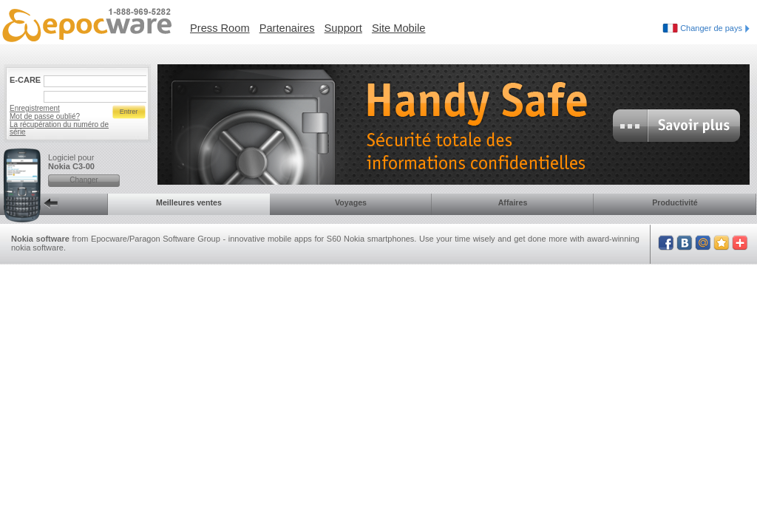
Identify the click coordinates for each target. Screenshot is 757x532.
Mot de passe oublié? (45, 116)
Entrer (129, 112)
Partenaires (287, 28)
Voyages (351, 202)
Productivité (675, 202)
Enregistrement (35, 108)
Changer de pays (715, 28)
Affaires (513, 202)
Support (343, 28)
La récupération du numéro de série (59, 128)
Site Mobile (399, 28)
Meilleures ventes (189, 202)
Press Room (220, 28)
